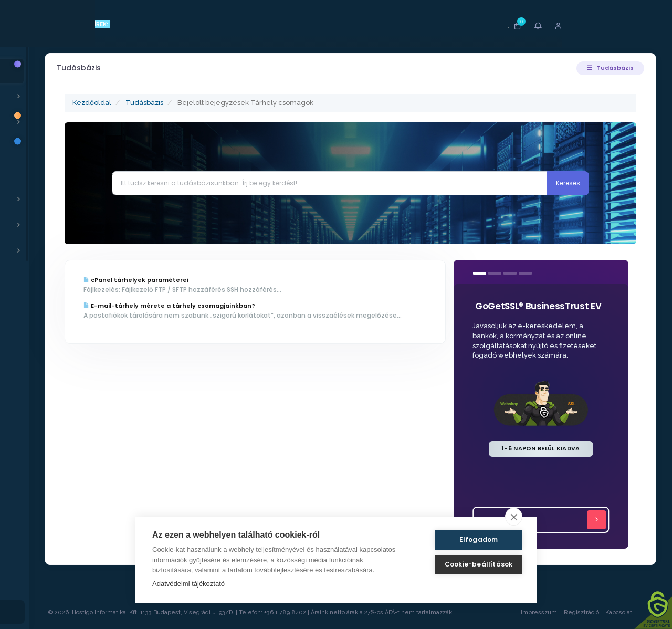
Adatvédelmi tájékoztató (188, 584)
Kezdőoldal (107, 103)
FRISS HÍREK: (104, 24)
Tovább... (545, 520)
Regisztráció (580, 612)
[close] (514, 517)
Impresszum (537, 612)
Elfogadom (469, 539)
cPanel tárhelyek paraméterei (151, 280)
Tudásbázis (609, 68)
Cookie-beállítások (469, 564)
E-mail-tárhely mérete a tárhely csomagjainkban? (184, 306)
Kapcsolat (627, 612)
